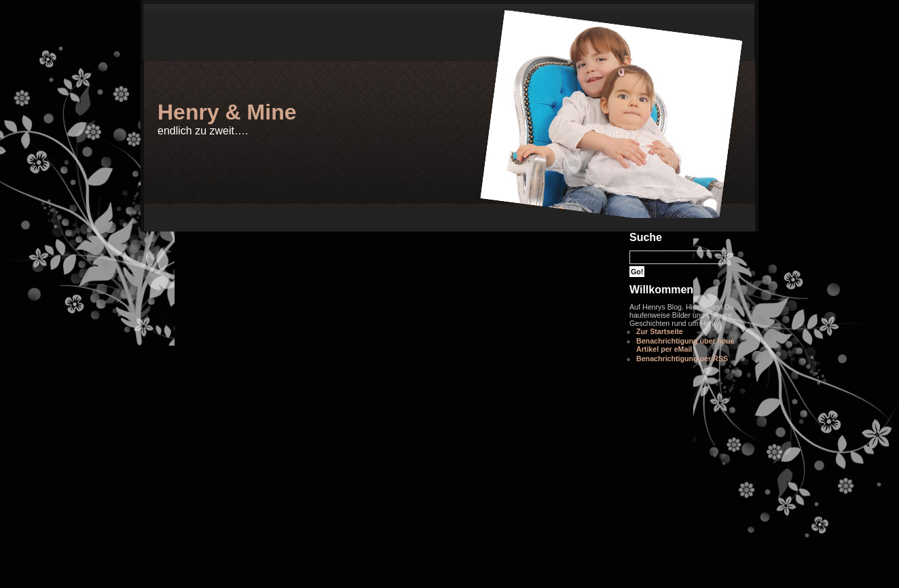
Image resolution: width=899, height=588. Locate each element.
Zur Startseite (660, 331)
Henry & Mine (227, 112)
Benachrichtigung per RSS (682, 359)
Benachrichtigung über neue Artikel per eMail (685, 345)
